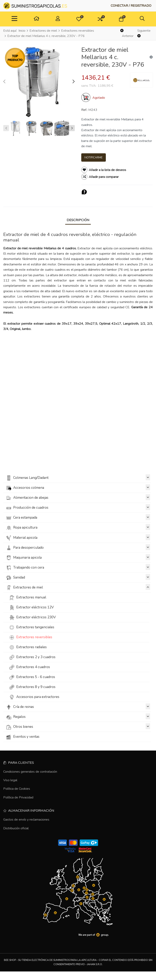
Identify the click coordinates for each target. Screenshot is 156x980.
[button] (79, 19)
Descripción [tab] (78, 220)
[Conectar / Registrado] (131, 6)
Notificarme (94, 157)
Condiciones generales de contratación (30, 772)
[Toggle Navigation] (14, 19)
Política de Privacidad (18, 797)
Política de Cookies (17, 789)
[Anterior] (127, 33)
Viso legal (10, 780)
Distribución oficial (16, 828)
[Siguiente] (145, 33)
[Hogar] (36, 19)
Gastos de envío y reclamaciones (26, 820)
